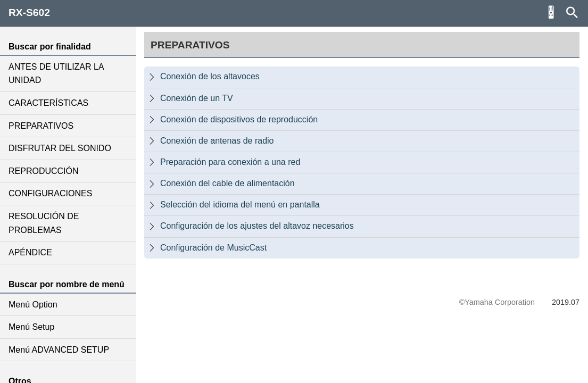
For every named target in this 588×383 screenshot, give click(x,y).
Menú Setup (31, 327)
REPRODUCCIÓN (44, 171)
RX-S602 (29, 13)
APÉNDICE (30, 252)
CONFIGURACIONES (50, 193)
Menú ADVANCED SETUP (59, 350)
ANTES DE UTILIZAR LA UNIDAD (56, 74)
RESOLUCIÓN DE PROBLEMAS (44, 223)
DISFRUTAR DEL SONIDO (60, 148)
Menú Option (33, 305)
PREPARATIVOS (41, 126)
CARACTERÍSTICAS (48, 103)
